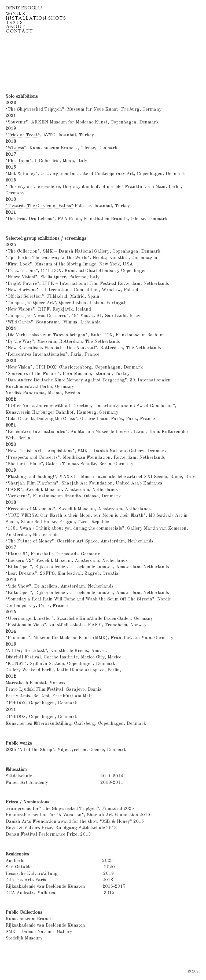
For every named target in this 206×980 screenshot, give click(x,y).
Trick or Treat (23, 135)
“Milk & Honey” (21, 174)
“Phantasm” (18, 161)
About (16, 27)
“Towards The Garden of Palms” (39, 206)
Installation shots (36, 19)
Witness (16, 148)
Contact (19, 32)
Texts (14, 23)
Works (16, 14)
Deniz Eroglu (24, 8)
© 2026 (194, 971)
